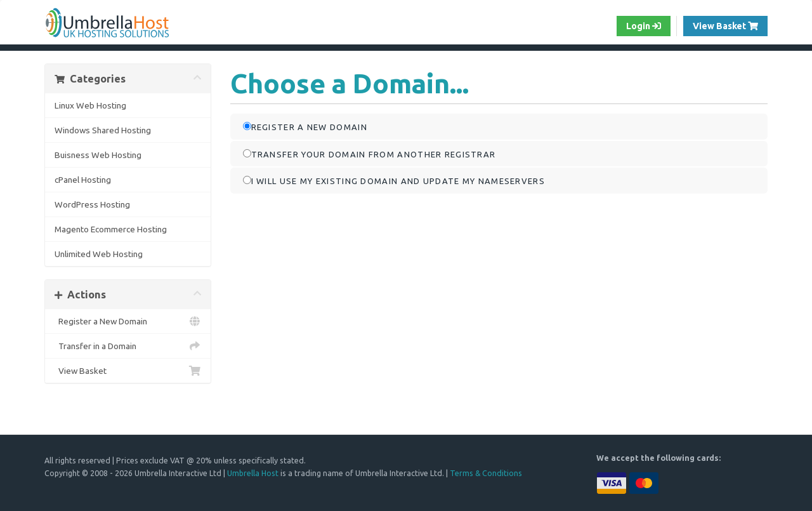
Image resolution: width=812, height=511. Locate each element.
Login (644, 26)
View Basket (730, 25)
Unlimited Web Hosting (99, 254)
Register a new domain (305, 127)
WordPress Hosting (92, 204)
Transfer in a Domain (128, 346)
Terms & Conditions (486, 473)
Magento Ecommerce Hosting (111, 229)
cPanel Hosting (83, 180)
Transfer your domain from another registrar (370, 154)
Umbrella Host (253, 473)
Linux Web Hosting (90, 105)
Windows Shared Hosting (103, 130)
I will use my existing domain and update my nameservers (394, 181)
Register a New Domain (128, 321)
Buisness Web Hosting (98, 155)
